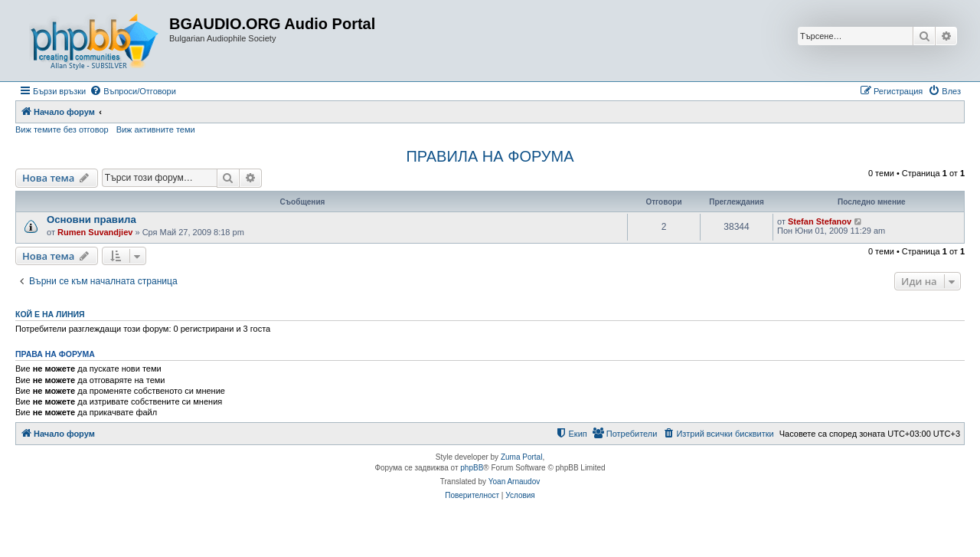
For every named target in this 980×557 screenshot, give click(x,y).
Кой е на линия (50, 314)
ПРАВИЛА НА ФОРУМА (490, 156)
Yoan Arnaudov (514, 482)
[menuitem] (133, 91)
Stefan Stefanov (820, 221)
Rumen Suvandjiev (95, 232)
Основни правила (91, 220)
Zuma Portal (521, 457)
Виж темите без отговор (62, 129)
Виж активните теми (156, 129)
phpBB (472, 468)
